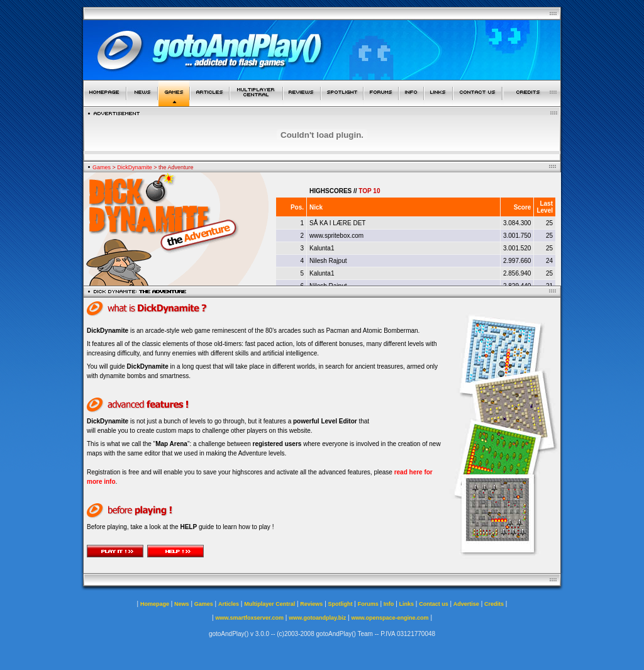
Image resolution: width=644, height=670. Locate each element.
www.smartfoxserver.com (249, 618)
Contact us (434, 604)
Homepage (155, 604)
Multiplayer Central (269, 604)
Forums (368, 604)
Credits (494, 604)
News (182, 604)
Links (407, 604)
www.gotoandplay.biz (317, 618)
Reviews (311, 604)
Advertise (466, 604)
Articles (229, 604)
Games (102, 167)
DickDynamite (135, 167)
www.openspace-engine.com (390, 618)
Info (389, 604)
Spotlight (341, 604)
